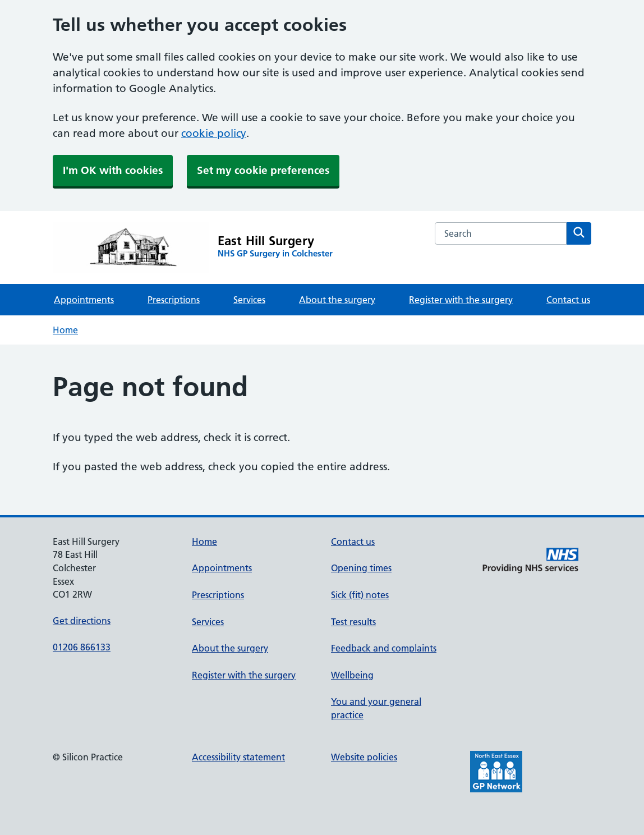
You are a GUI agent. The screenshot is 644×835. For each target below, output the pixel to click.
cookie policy (214, 133)
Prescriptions (174, 300)
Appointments (84, 300)
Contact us (568, 300)
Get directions (82, 621)
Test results (353, 622)
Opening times (361, 568)
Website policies (364, 757)
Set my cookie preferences (263, 170)
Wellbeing (352, 675)
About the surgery (337, 300)
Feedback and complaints (384, 648)
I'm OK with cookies (113, 170)
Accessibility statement (238, 757)
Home (65, 330)
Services (249, 300)
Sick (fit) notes (360, 595)
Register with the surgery (461, 300)
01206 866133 (82, 647)
